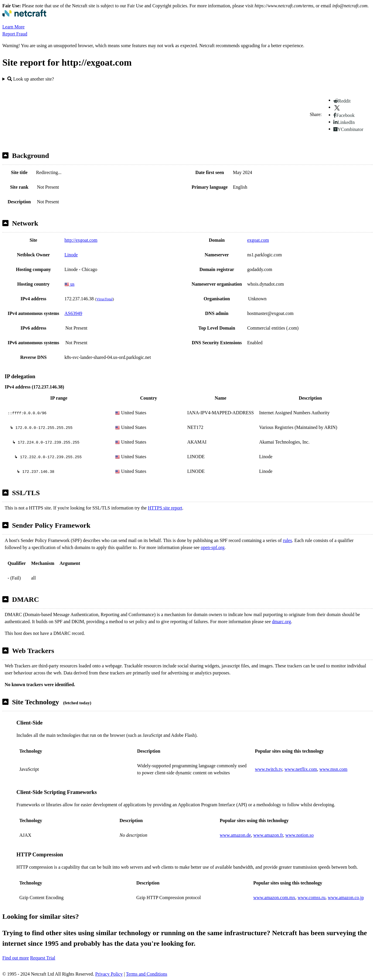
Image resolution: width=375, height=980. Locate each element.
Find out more (16, 958)
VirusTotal (104, 299)
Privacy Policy (109, 974)
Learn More (13, 27)
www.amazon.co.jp (346, 898)
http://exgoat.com (81, 240)
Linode (71, 255)
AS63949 (73, 313)
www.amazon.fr (268, 835)
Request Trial (43, 958)
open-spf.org (213, 547)
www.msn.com (333, 769)
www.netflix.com (301, 769)
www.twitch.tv (269, 769)
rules (288, 540)
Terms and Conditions (147, 974)
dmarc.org (281, 622)
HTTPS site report (165, 508)
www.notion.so (300, 835)
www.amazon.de (235, 835)
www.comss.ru (312, 898)
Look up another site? (31, 79)
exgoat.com (258, 240)
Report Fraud (15, 34)
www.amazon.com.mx (274, 898)
